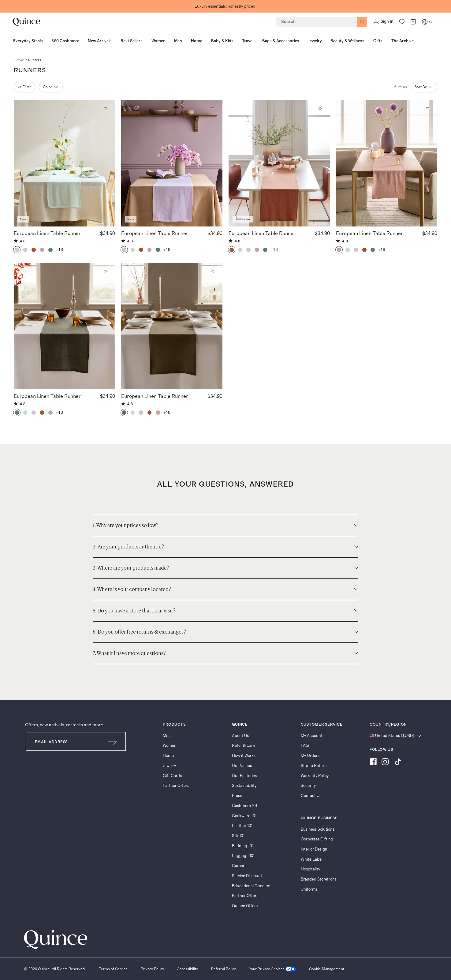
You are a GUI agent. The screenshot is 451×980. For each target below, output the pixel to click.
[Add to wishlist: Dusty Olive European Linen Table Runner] (213, 272)
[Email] (63, 741)
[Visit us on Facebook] (373, 763)
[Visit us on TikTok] (398, 763)
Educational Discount (251, 886)
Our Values (242, 766)
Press (237, 796)
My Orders (310, 756)
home (19, 60)
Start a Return (314, 766)
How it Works (244, 756)
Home (168, 756)
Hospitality (310, 869)
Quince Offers (245, 906)
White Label (312, 859)
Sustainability (244, 786)
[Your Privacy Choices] (272, 969)
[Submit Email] (113, 741)
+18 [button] (60, 250)
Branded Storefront (319, 879)
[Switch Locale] (425, 22)
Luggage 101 (243, 856)
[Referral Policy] (224, 969)
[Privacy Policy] (152, 969)
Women (170, 746)
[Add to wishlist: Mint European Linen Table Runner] (105, 109)
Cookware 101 (244, 816)
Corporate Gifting (317, 839)
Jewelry (169, 766)
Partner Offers (176, 786)
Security (308, 786)
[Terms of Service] (113, 969)
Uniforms (309, 889)
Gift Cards (172, 776)
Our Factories (244, 776)
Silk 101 (238, 836)
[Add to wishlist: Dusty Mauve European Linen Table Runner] (428, 109)
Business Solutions (318, 829)
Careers (239, 866)
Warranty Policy (315, 776)
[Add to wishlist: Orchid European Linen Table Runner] (213, 109)
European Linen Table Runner (47, 233)
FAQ (305, 746)
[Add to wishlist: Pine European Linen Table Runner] (105, 272)
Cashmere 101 (244, 806)
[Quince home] (26, 22)
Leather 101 (242, 826)
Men (167, 736)
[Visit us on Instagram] (385, 763)
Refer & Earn (244, 746)
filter (25, 87)
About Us (240, 736)
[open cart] (413, 22)
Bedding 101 (243, 846)
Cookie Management (327, 969)
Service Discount (247, 876)
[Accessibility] (188, 969)
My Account (312, 736)
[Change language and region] (395, 736)
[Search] (362, 22)
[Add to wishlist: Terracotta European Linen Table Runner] (320, 109)
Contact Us (311, 796)
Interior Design (314, 849)
